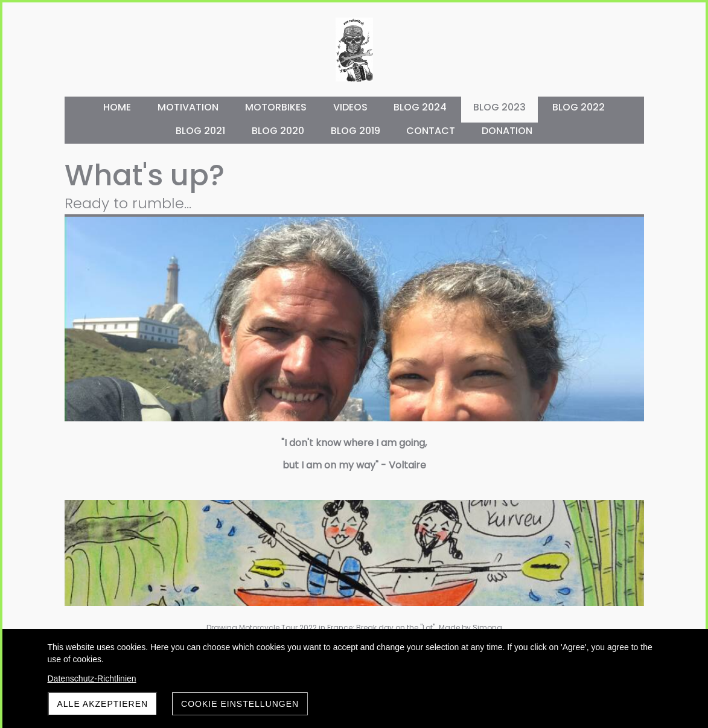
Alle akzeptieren (103, 704)
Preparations (567, 338)
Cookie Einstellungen (240, 704)
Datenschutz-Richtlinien (92, 679)
